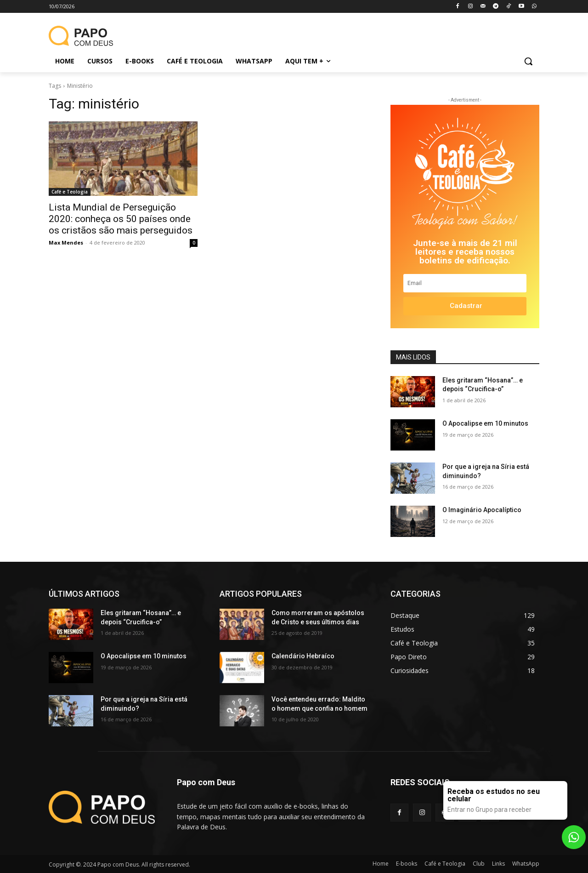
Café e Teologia (70, 192)
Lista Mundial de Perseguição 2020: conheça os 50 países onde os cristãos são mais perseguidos (121, 219)
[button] (528, 61)
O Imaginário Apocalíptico (482, 510)
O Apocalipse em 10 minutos (485, 423)
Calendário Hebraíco (303, 656)
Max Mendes (66, 242)
